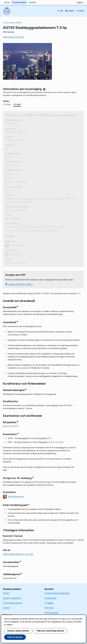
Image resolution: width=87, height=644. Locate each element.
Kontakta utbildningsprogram (57, 593)
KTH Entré (49, 608)
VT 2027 (17, 105)
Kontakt (6, 608)
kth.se (7, 2)
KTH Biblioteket (51, 613)
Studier (6, 593)
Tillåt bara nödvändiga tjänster (50, 631)
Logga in (80, 2)
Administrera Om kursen (13, 37)
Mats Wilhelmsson (16, 497)
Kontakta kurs (50, 598)
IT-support (49, 603)
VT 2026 (7, 105)
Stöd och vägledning (12, 598)
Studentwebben (19, 2)
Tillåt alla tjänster (15, 637)
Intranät (32, 2)
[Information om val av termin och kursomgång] (44, 89)
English (71, 11)
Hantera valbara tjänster (18, 631)
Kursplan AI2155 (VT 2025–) (21, 284)
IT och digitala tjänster (13, 603)
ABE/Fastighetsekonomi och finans (18, 554)
